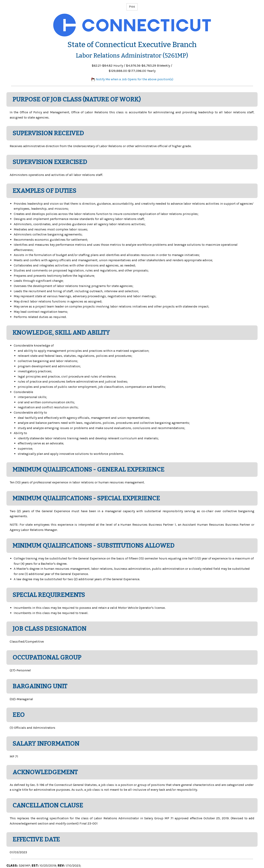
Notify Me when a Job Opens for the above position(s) (132, 79)
